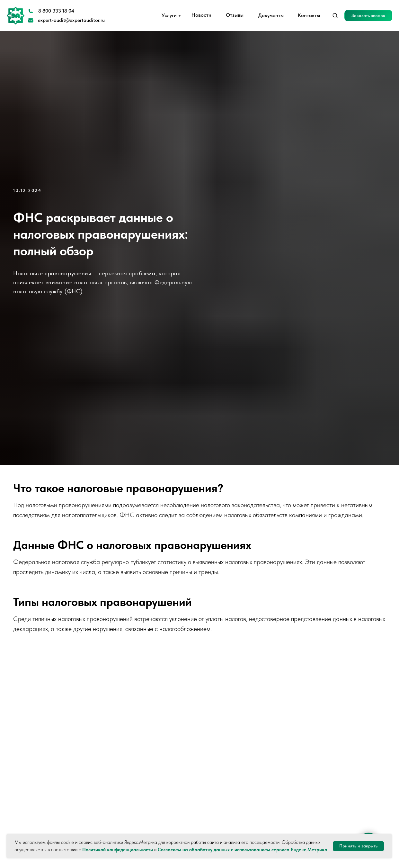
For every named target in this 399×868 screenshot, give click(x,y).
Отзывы (235, 15)
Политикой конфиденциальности (118, 850)
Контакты (309, 15)
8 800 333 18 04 (56, 11)
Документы (271, 15)
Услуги (169, 15)
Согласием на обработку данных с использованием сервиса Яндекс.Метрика (243, 850)
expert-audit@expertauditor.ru (71, 20)
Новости (201, 15)
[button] (368, 16)
